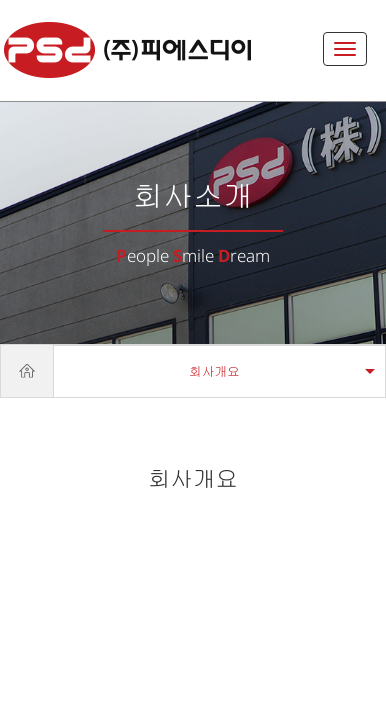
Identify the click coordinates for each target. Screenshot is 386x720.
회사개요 (214, 371)
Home (27, 371)
